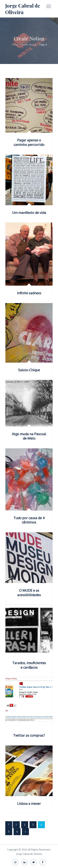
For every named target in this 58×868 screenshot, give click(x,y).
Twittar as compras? (29, 735)
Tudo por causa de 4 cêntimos (29, 520)
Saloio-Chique (29, 370)
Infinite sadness (29, 293)
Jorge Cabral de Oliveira (23, 9)
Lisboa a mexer (29, 803)
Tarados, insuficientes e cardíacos (29, 665)
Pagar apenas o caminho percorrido (29, 142)
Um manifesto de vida (29, 213)
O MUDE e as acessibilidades (29, 593)
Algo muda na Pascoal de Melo (29, 436)
